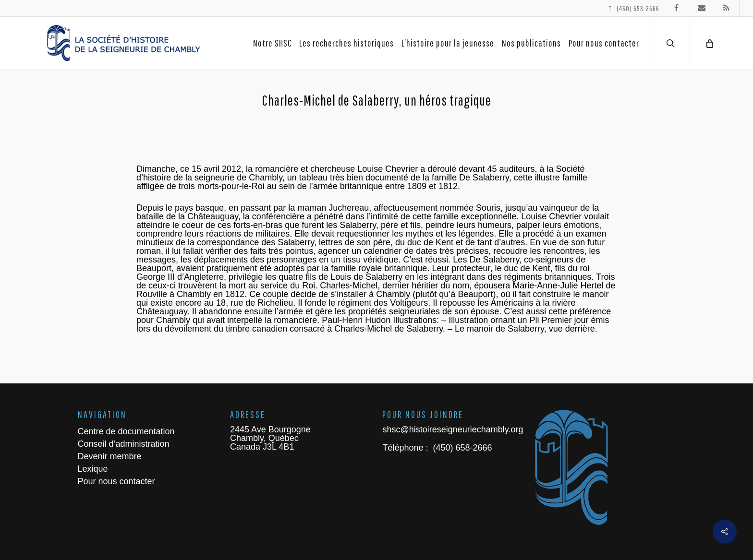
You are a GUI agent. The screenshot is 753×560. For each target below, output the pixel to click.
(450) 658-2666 (461, 448)
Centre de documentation (126, 431)
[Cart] (709, 43)
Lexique (93, 469)
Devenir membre (110, 456)
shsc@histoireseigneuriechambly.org (453, 429)
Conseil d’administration (124, 444)
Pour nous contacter (116, 481)
